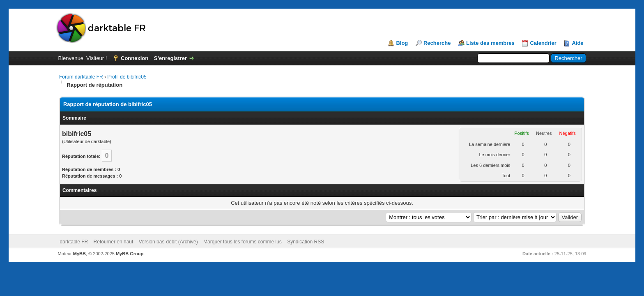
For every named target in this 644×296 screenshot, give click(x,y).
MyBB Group (130, 254)
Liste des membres (490, 43)
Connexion (135, 58)
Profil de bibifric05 (127, 77)
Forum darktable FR (81, 77)
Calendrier (543, 43)
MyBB (79, 254)
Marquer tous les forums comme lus (243, 242)
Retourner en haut (114, 242)
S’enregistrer (170, 58)
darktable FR (74, 242)
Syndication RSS (306, 242)
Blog (402, 43)
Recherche (437, 43)
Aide (577, 43)
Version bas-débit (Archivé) (168, 242)
